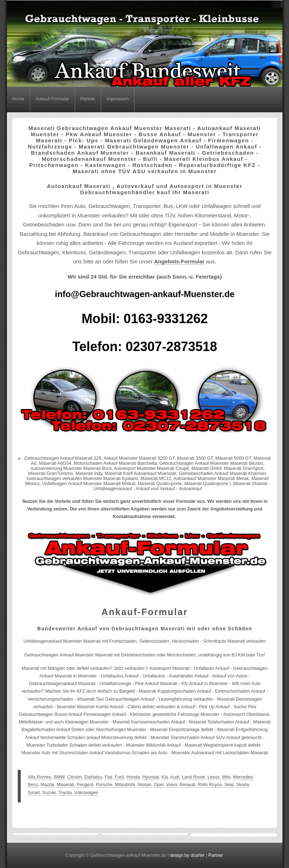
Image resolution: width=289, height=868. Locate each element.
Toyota (65, 793)
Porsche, (105, 785)
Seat (229, 785)
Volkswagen (86, 793)
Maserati (65, 785)
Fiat (109, 777)
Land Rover (194, 777)
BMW (59, 777)
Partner (88, 99)
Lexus (213, 777)
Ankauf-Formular (52, 99)
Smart (34, 793)
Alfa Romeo (40, 777)
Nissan (144, 785)
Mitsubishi (125, 785)
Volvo (172, 785)
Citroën (74, 777)
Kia (165, 777)
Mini (226, 777)
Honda (133, 777)
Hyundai (151, 777)
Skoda (242, 785)
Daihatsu (93, 777)
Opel (159, 785)
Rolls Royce (210, 785)
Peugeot (85, 785)
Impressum (118, 99)
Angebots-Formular (179, 261)
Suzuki (49, 793)
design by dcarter (187, 855)
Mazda (47, 785)
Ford (119, 777)
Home (18, 99)
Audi (175, 777)
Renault (187, 785)
